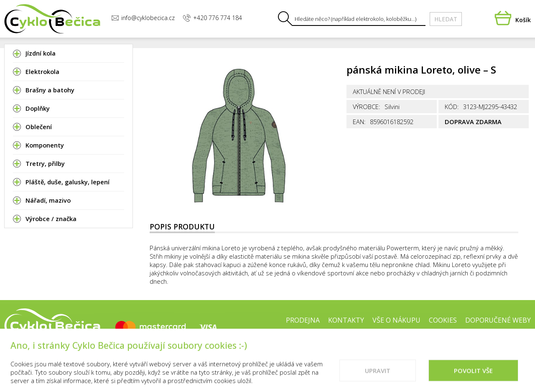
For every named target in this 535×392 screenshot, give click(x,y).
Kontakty (346, 320)
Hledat (446, 19)
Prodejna (303, 320)
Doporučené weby (498, 320)
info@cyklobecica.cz (143, 18)
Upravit (378, 376)
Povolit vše (473, 376)
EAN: (359, 122)
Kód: (452, 107)
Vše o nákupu (396, 320)
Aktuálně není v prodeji (389, 92)
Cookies (443, 320)
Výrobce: (367, 107)
